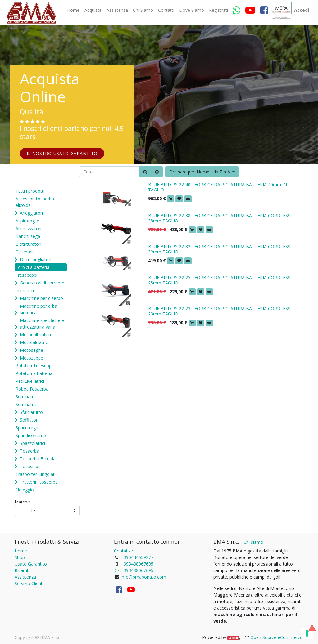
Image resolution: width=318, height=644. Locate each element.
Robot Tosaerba (32, 389)
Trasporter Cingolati (36, 474)
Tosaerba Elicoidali (39, 459)
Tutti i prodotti (30, 191)
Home (21, 551)
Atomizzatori (28, 228)
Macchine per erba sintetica (39, 309)
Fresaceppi (26, 275)
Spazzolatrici (32, 443)
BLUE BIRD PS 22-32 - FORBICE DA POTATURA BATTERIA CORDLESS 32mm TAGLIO (219, 249)
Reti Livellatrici (30, 381)
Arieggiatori (31, 213)
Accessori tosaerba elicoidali (35, 202)
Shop (20, 557)
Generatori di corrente (42, 283)
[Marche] (47, 510)
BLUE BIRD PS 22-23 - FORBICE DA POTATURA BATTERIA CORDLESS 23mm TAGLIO (219, 311)
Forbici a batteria (32, 267)
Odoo (233, 638)
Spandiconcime (31, 435)
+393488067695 (137, 564)
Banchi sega (28, 236)
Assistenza (25, 577)
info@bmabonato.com (143, 577)
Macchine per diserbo (41, 298)
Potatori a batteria (34, 373)
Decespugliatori (36, 259)
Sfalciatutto (31, 412)
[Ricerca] (145, 172)
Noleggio (25, 490)
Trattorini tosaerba (39, 482)
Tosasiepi (30, 466)
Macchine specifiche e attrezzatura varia (42, 324)
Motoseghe (32, 350)
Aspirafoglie (27, 221)
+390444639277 (137, 557)
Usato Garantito (31, 564)
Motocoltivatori (35, 335)
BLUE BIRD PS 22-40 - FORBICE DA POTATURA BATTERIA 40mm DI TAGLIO (218, 187)
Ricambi (23, 570)
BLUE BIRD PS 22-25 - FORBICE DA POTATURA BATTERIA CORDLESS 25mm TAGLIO (219, 280)
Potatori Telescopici (36, 366)
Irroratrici (25, 291)
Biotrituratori (28, 244)
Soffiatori (29, 420)
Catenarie (25, 252)
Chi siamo (253, 542)
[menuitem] (73, 10)
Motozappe (32, 358)
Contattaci (124, 551)
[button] (202, 172)
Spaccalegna (28, 428)
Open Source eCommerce (276, 637)
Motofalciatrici (34, 342)
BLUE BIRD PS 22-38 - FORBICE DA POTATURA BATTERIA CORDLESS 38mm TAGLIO (219, 218)
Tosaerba (30, 451)
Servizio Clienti (29, 583)
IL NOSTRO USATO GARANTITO (62, 153)
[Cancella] (157, 172)
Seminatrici (27, 397)
